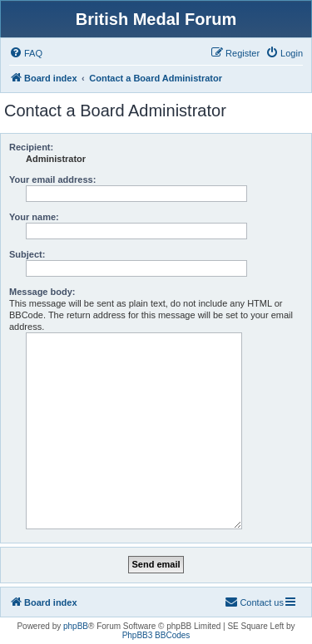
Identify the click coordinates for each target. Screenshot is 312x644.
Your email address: (52, 179)
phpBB (76, 626)
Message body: (42, 292)
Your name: (34, 217)
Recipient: (31, 147)
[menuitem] (26, 53)
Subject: (27, 254)
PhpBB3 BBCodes (156, 635)
